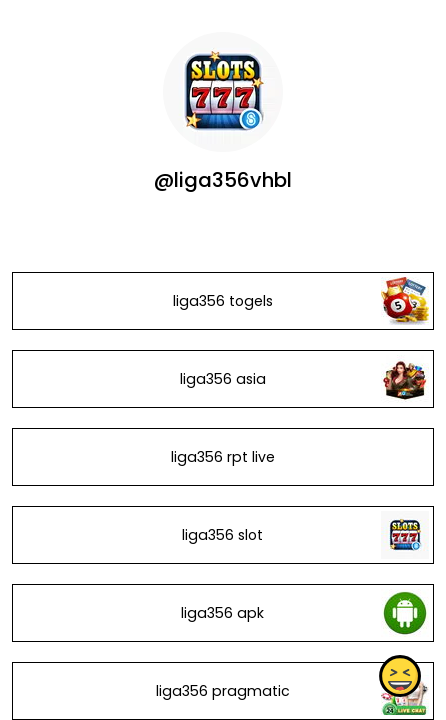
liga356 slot (222, 535)
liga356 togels (223, 301)
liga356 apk (222, 613)
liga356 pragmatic (223, 691)
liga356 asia (223, 379)
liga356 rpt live (223, 457)
